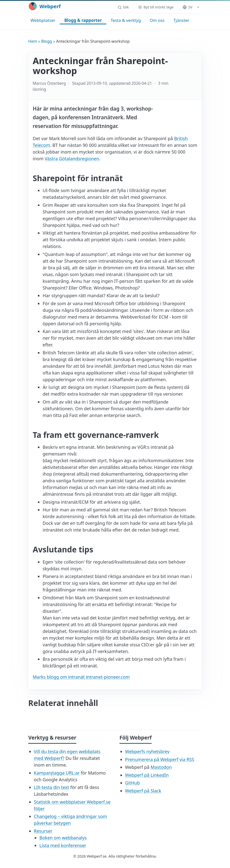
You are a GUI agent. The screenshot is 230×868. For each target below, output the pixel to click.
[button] (123, 7)
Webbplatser (43, 20)
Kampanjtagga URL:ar (57, 773)
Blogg (46, 41)
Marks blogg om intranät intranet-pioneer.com (81, 677)
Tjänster (181, 20)
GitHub (133, 783)
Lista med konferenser (63, 845)
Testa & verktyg (126, 20)
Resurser (43, 831)
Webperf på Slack (143, 791)
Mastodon (161, 767)
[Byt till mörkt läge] (156, 7)
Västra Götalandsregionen (72, 159)
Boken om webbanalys (63, 838)
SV (187, 7)
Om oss (157, 20)
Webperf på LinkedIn (147, 775)
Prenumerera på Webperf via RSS (160, 759)
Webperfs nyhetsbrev (147, 751)
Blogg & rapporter (83, 20)
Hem (33, 41)
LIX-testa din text (52, 787)
